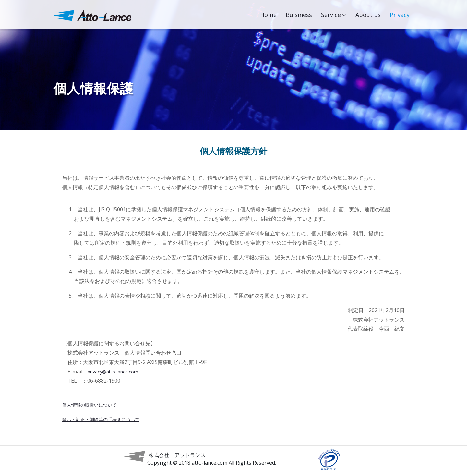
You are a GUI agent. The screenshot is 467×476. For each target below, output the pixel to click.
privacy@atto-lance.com (113, 372)
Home (270, 14)
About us (368, 15)
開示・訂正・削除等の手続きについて (101, 419)
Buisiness (299, 15)
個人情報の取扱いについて (90, 405)
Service (331, 15)
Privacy (400, 15)
